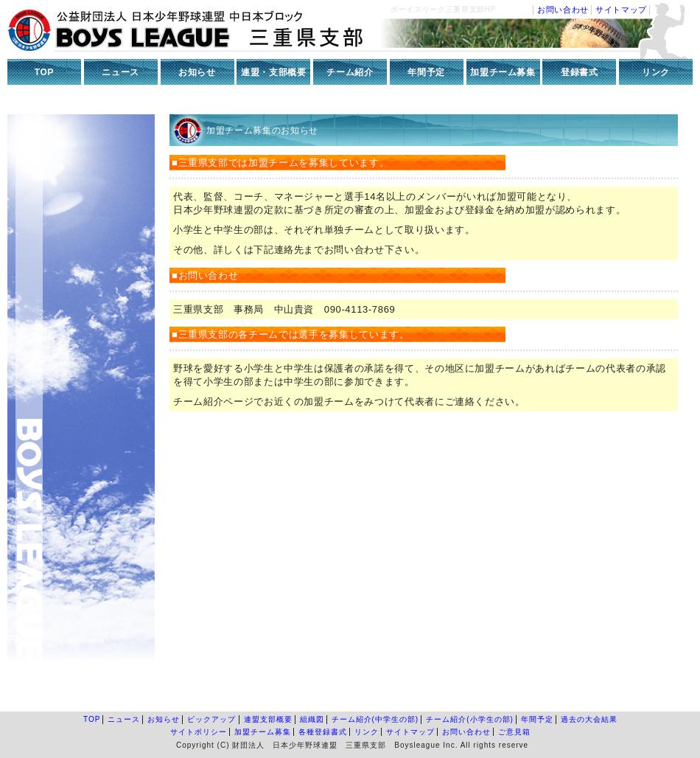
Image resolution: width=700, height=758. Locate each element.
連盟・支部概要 (274, 72)
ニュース (120, 72)
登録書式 (580, 72)
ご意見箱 (514, 732)
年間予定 (426, 72)
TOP (44, 72)
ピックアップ (211, 719)
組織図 (312, 719)
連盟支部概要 (268, 719)
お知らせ (197, 72)
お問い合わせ (563, 10)
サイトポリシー (199, 732)
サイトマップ (621, 10)
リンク (656, 72)
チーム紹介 (350, 72)
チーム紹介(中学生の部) (375, 719)
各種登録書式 (323, 732)
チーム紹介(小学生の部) (470, 719)
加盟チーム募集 (503, 72)
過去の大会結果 (589, 719)
